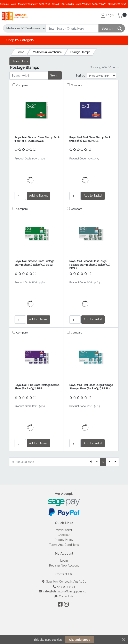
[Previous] (97, 462)
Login (64, 561)
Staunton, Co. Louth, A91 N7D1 (64, 582)
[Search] (72, 28)
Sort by (81, 76)
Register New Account (64, 566)
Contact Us (64, 596)
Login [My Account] (107, 15)
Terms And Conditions (64, 545)
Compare (22, 85)
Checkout (64, 535)
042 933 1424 (64, 586)
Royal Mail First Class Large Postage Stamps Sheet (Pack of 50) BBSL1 (91, 387)
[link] (64, 630)
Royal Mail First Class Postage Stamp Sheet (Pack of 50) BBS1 (37, 387)
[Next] (109, 462)
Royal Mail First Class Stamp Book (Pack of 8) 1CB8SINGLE (90, 139)
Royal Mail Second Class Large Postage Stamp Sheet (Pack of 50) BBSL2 (90, 265)
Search (55, 75)
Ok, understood (80, 640)
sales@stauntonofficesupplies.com (64, 591)
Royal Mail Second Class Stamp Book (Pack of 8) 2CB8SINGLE (37, 139)
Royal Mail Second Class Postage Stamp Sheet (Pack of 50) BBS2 (34, 263)
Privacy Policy (64, 540)
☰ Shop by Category (18, 40)
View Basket (64, 530)
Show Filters (20, 61)
